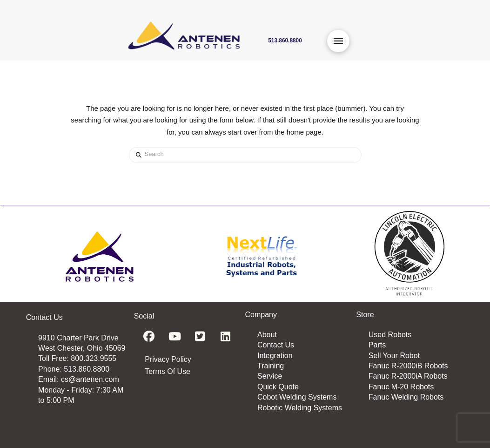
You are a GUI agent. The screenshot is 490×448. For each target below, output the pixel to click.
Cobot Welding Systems (297, 397)
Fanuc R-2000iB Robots (408, 366)
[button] (338, 41)
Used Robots (390, 335)
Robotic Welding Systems (300, 408)
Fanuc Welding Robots (406, 397)
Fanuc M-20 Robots (401, 387)
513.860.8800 (87, 369)
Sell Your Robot (394, 356)
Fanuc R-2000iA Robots (408, 376)
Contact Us (276, 345)
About (267, 335)
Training (271, 366)
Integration (275, 356)
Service (270, 376)
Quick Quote (278, 387)
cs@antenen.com (90, 379)
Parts (377, 345)
